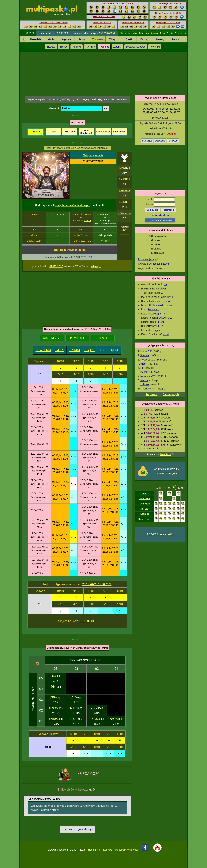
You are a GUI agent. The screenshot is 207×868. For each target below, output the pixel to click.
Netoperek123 (148, 376)
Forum (176, 39)
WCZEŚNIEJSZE (52, 338)
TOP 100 (90, 47)
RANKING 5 (125, 202)
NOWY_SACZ (148, 360)
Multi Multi (133, 33)
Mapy (82, 39)
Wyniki (51, 39)
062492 (105, 241)
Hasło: (161, 204)
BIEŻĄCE (103, 338)
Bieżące (51, 47)
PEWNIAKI (43, 350)
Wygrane (67, 39)
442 (125, 230)
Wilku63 (145, 384)
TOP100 (84, 621)
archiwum (173, 141)
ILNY (160, 326)
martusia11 (167, 297)
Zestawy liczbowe (136, 47)
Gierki (129, 39)
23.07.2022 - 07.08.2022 (97, 584)
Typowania (98, 39)
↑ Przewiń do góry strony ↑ (77, 829)
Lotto (145, 493)
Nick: (161, 199)
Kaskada (154, 33)
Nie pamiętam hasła (160, 215)
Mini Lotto (144, 33)
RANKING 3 (125, 191)
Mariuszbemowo (163, 305)
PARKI (60, 350)
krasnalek (153, 309)
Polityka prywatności (126, 850)
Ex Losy (144, 39)
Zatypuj (117, 47)
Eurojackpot (180, 33)
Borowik (145, 355)
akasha (144, 380)
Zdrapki (113, 39)
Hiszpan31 (159, 314)
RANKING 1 (125, 168)
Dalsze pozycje (171, 394)
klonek (144, 372)
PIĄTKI (89, 350)
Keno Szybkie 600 (86, 132)
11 (166, 284)
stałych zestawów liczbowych (73, 205)
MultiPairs (166, 454)
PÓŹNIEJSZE (77, 338)
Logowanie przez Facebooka (160, 220)
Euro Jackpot (120, 132)
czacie (87, 221)
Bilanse (64, 47)
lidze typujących (160, 264)
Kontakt (107, 850)
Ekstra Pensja (167, 33)
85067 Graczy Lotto (160, 534)
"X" (162, 293)
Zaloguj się (152, 210)
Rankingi (77, 47)
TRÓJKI (74, 350)
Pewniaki (155, 47)
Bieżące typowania (93, 155)
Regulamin (152, 394)
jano (167, 301)
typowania (160, 141)
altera (161, 322)
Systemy (160, 39)
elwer (163, 289)
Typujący (104, 47)
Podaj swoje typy (147, 259)
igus (158, 330)
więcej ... (96, 266)
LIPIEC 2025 (56, 266)
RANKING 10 (124, 213)
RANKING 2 (125, 179)
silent (143, 364)
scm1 (166, 334)
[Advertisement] (103, 72)
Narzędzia (36, 39)
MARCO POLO (165, 318)
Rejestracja (168, 210)
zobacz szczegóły (166, 473)
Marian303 (146, 351)
